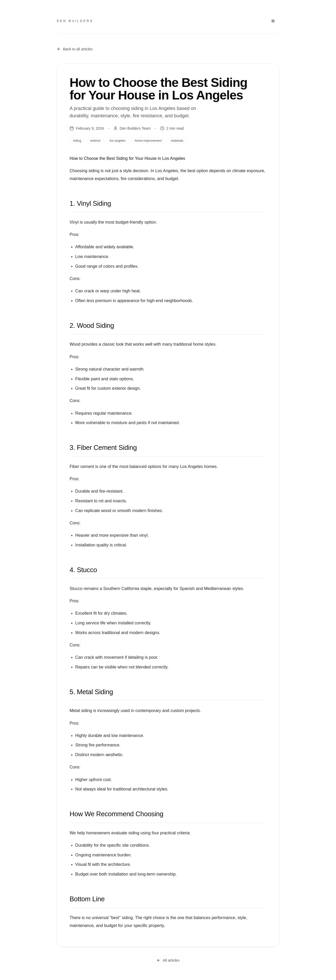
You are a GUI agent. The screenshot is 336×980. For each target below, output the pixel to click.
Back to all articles (75, 49)
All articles (168, 960)
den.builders (75, 21)
